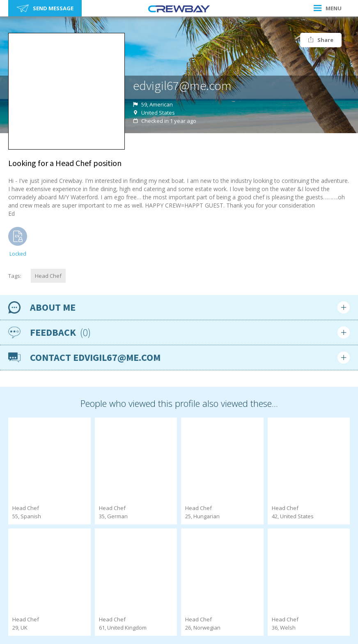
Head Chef (48, 276)
